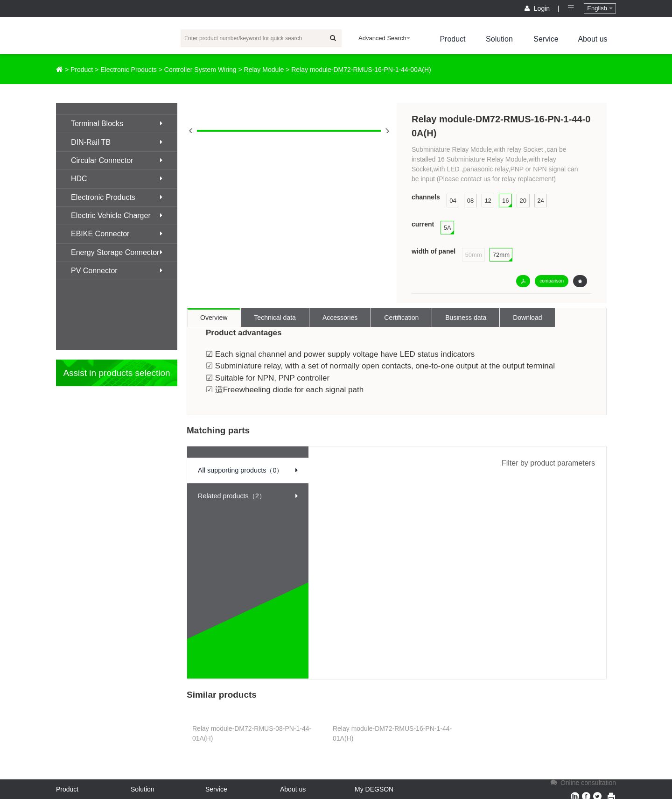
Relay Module (264, 70)
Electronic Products (129, 70)
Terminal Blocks (117, 124)
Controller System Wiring (200, 70)
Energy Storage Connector (117, 252)
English (600, 8)
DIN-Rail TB (117, 142)
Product (452, 39)
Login (538, 8)
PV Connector (117, 271)
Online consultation (582, 783)
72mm (501, 255)
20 (523, 201)
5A (448, 228)
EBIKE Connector (117, 234)
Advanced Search (384, 38)
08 (470, 201)
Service (546, 39)
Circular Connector (117, 160)
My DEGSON (374, 789)
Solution (499, 39)
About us (592, 39)
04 (453, 201)
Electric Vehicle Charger (117, 216)
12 (488, 201)
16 (505, 201)
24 (540, 201)
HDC (117, 179)
